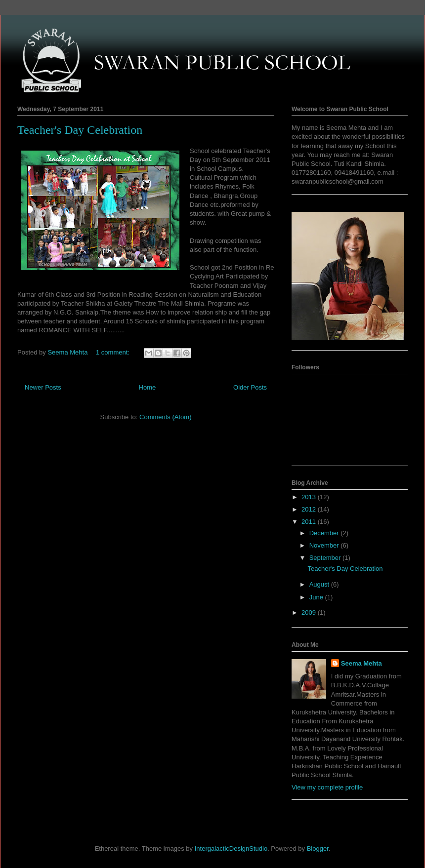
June (317, 597)
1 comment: (114, 352)
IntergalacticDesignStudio (231, 848)
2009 (310, 612)
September (326, 558)
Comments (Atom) (165, 417)
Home (148, 387)
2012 (310, 509)
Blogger (318, 848)
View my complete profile (327, 787)
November (325, 545)
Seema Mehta (361, 663)
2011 (310, 522)
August (320, 584)
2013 (310, 497)
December (325, 533)
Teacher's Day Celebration (80, 130)
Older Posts (250, 387)
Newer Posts (43, 387)
